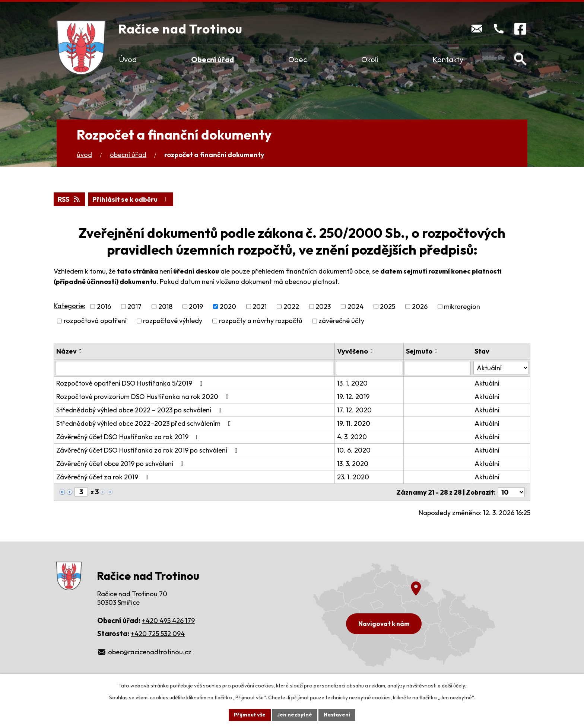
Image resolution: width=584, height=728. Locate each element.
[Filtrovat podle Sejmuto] (438, 368)
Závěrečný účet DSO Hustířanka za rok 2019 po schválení (148, 450)
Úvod (128, 59)
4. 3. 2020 (352, 437)
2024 (356, 306)
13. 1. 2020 (352, 383)
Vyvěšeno (353, 351)
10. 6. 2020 (354, 450)
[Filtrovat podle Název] (194, 368)
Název (66, 351)
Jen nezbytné (295, 715)
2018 (165, 306)
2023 (323, 306)
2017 (134, 306)
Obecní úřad (212, 59)
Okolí (370, 59)
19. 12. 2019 (353, 397)
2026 (420, 306)
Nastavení (337, 715)
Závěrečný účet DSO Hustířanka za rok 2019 (129, 437)
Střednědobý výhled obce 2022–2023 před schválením (145, 423)
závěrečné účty (341, 321)
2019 (196, 306)
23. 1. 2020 (353, 477)
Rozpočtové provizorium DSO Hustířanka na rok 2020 (144, 397)
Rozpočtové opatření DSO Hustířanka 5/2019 (131, 383)
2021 (260, 306)
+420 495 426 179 (168, 621)
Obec (298, 59)
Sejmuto (419, 351)
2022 (291, 306)
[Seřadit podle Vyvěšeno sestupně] (372, 352)
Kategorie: (69, 306)
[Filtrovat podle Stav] (501, 368)
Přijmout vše (250, 715)
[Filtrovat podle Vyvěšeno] (369, 368)
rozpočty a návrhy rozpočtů (261, 321)
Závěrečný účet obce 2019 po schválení (121, 464)
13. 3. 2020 (353, 464)
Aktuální (487, 383)
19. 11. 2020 (354, 423)
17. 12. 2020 (354, 410)
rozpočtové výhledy (173, 321)
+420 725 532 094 (158, 634)
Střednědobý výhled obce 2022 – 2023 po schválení (140, 410)
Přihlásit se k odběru (131, 199)
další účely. (454, 686)
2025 (388, 306)
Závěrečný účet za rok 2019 (104, 477)
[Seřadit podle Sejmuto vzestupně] (437, 349)
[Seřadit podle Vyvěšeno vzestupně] (372, 349)
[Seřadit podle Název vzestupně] (81, 349)
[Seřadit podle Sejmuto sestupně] (437, 352)
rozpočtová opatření (95, 321)
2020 (228, 306)
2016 (104, 306)
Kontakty (448, 59)
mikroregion (462, 306)
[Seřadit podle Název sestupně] (81, 352)
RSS (69, 199)
